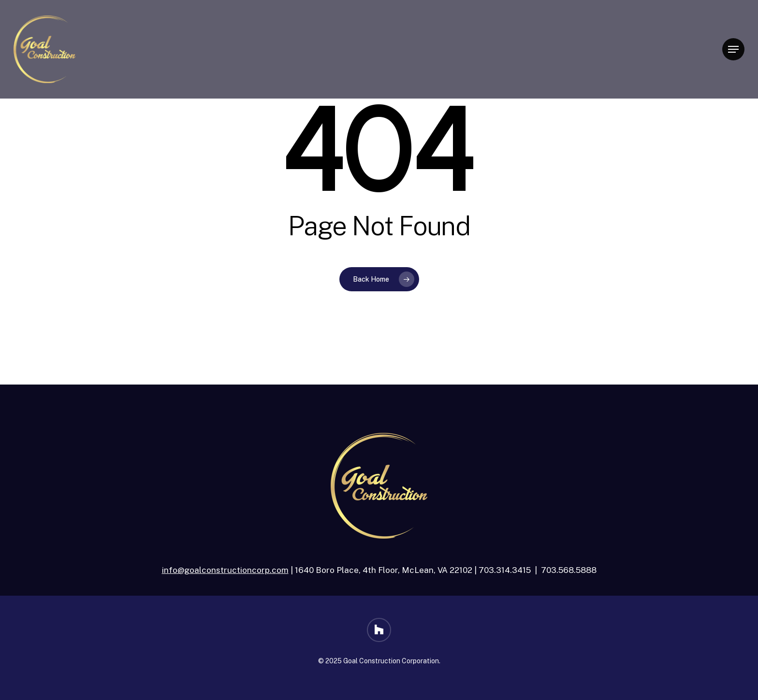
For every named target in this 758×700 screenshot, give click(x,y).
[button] (733, 50)
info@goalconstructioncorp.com (225, 570)
